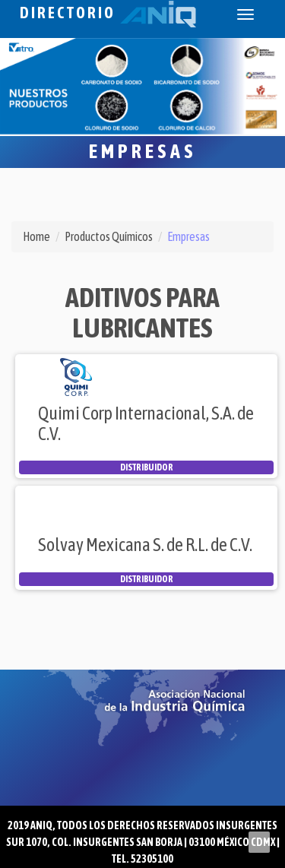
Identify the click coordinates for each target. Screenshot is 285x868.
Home (36, 236)
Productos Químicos (109, 236)
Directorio (108, 13)
